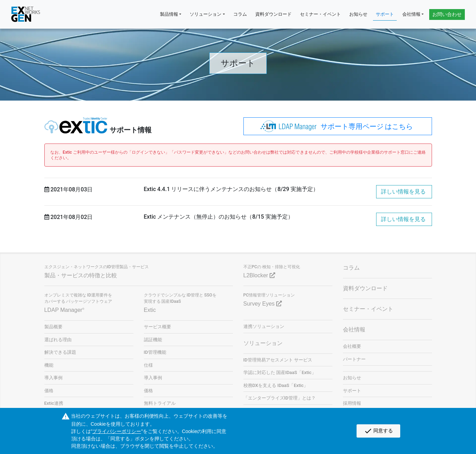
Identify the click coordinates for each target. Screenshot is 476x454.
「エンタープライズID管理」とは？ (280, 398)
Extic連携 (54, 403)
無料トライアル (160, 403)
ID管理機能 (155, 352)
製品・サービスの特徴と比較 (81, 275)
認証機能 (153, 340)
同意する (378, 431)
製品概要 (53, 327)
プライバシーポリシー (117, 431)
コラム (240, 14)
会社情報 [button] (411, 14)
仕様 (148, 365)
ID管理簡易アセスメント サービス (278, 360)
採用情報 (352, 403)
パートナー (354, 359)
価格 (49, 391)
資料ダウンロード (273, 14)
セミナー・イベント (320, 14)
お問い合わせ (447, 14)
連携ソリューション (264, 326)
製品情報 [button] (169, 14)
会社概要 (352, 346)
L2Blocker (259, 275)
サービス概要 (158, 327)
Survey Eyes (263, 304)
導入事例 (53, 378)
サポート (385, 14)
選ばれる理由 (58, 340)
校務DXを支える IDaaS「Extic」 (276, 385)
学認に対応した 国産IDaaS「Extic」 (280, 372)
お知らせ (358, 14)
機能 (49, 365)
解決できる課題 (60, 352)
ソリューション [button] (206, 14)
